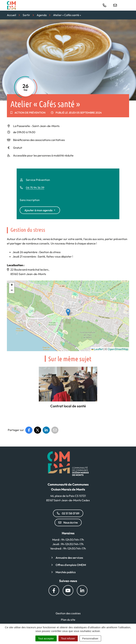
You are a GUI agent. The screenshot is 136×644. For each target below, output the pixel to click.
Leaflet (97, 349)
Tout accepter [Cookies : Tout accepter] (46, 638)
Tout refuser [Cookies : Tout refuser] (68, 638)
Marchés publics (66, 572)
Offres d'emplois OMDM (71, 565)
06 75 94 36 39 (35, 188)
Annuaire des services (69, 558)
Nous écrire (68, 522)
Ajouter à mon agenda (38, 210)
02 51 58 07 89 (68, 513)
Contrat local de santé (68, 406)
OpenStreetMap (118, 349)
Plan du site (68, 620)
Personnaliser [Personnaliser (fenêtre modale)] (90, 638)
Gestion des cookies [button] (68, 613)
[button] (68, 312)
